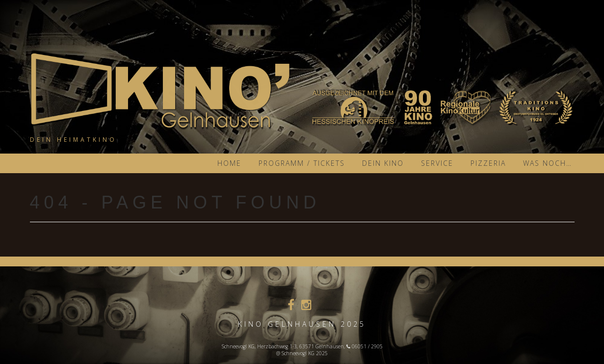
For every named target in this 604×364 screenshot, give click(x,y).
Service (437, 163)
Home (229, 163)
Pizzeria (488, 163)
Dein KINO (383, 163)
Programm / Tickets (302, 163)
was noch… (548, 163)
